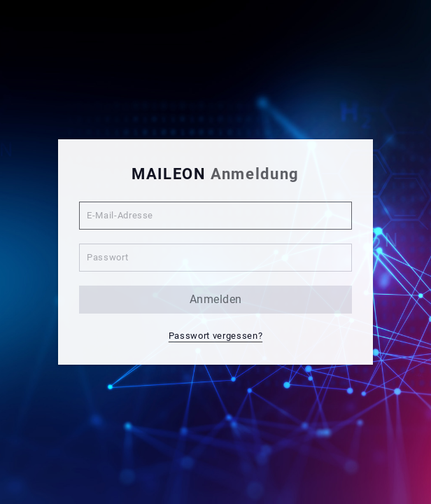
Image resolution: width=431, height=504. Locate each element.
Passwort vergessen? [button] (215, 336)
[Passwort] (215, 258)
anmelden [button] (216, 299)
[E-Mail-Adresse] (215, 216)
